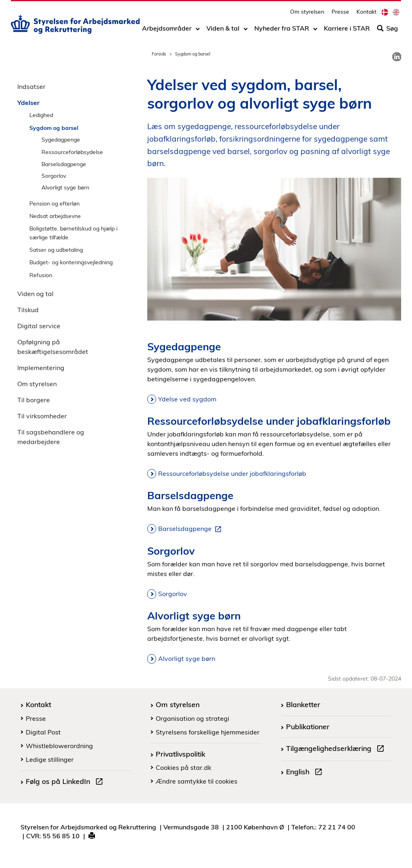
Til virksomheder (42, 416)
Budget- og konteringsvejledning (71, 262)
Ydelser (28, 103)
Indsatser (31, 86)
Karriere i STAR (347, 31)
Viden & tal (223, 31)
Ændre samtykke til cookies (197, 781)
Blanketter (303, 704)
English (306, 773)
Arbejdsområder (167, 31)
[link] (397, 57)
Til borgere (34, 400)
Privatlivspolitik (180, 754)
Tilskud (28, 310)
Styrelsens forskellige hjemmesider (208, 732)
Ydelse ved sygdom (187, 399)
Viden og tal (35, 294)
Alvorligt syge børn (65, 187)
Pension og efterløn (55, 203)
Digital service (39, 326)
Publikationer (308, 726)
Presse (340, 14)
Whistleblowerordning (59, 746)
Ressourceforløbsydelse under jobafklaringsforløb (232, 473)
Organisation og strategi (193, 718)
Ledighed (41, 115)
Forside (159, 54)
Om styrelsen (307, 14)
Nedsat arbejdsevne (55, 216)
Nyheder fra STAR (282, 31)
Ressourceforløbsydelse (72, 152)
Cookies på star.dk (183, 767)
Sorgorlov (54, 176)
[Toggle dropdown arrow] (198, 31)
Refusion (41, 275)
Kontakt (367, 14)
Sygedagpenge (61, 139)
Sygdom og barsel (54, 128)
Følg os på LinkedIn (66, 782)
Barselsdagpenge (64, 164)
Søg (387, 31)
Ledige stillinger (50, 759)
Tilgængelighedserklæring (337, 749)
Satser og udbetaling (56, 250)
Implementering (41, 368)
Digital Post (43, 732)
